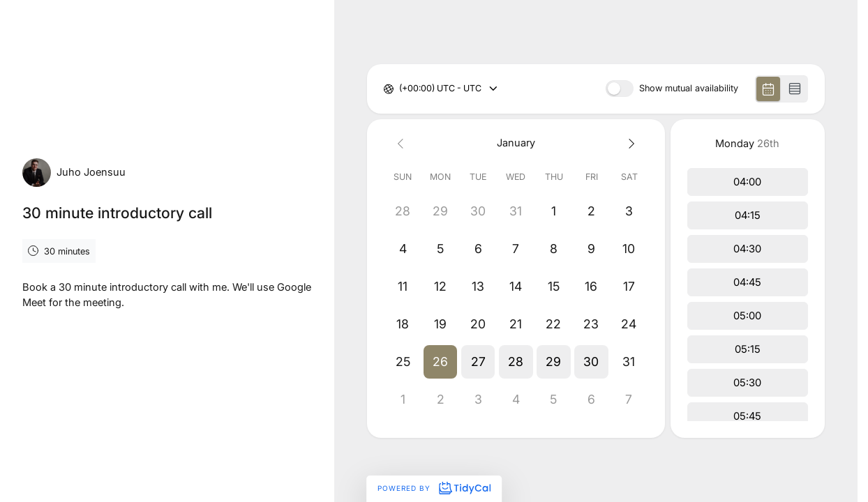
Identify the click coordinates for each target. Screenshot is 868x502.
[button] (440, 362)
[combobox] (400, 89)
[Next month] (629, 143)
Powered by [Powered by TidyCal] (434, 488)
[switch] (620, 89)
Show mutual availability (689, 89)
